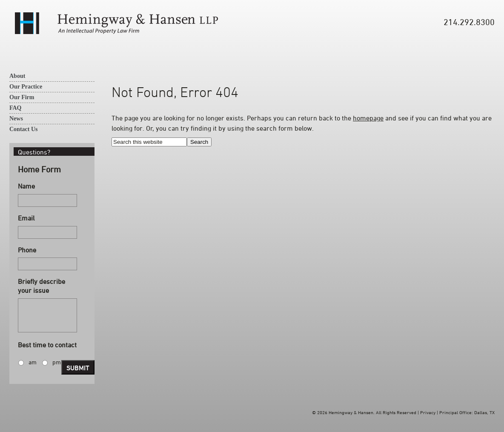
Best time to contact (47, 345)
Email (26, 218)
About (17, 76)
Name (26, 186)
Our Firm (22, 97)
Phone (27, 250)
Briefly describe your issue (42, 286)
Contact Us (24, 129)
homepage (368, 118)
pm (57, 362)
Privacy (428, 412)
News (16, 119)
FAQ (16, 108)
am (33, 362)
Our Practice (26, 87)
